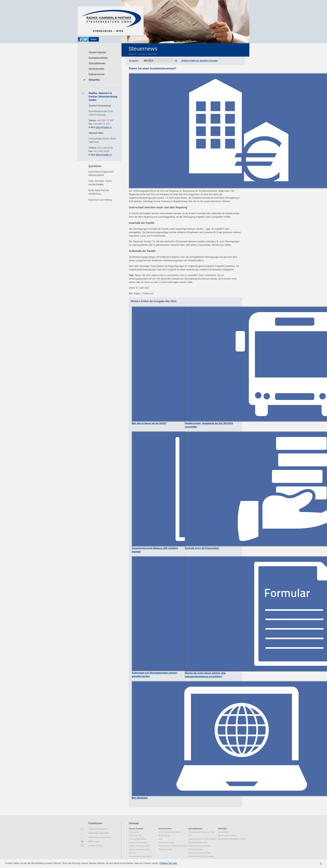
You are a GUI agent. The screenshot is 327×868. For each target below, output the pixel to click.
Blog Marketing (140, 798)
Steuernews (152, 54)
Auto (161, 839)
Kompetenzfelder (98, 58)
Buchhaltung (164, 836)
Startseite (132, 54)
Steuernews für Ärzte (228, 836)
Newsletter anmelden (99, 833)
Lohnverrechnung (166, 842)
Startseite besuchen (98, 829)
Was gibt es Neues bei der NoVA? (149, 423)
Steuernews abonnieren (100, 837)
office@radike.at (104, 127)
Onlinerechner (97, 74)
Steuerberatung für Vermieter (201, 856)
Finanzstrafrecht (196, 849)
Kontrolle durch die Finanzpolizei (202, 548)
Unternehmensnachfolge (199, 846)
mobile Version (96, 846)
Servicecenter (96, 69)
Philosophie (134, 832)
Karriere (132, 853)
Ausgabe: (134, 61)
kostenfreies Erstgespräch (101, 172)
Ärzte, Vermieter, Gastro (100, 181)
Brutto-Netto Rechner (99, 190)
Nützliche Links (165, 849)
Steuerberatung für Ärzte (199, 853)
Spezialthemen (97, 63)
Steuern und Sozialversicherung (173, 846)
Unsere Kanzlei (97, 52)
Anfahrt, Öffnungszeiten (139, 846)
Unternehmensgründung (169, 832)
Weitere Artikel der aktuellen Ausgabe (199, 61)
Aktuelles (94, 80)
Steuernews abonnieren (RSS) (232, 839)
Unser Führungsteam (138, 842)
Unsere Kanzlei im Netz (139, 849)
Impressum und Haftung (100, 200)
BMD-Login (94, 842)
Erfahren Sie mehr (168, 863)
